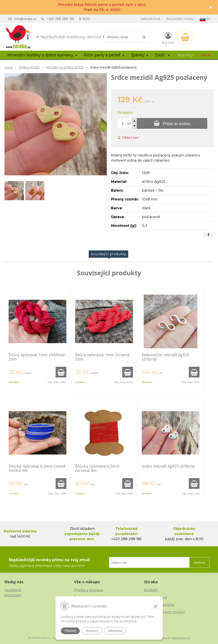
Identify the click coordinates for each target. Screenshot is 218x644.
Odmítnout (115, 631)
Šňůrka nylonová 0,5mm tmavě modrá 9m (37, 468)
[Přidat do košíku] (172, 123)
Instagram (13, 595)
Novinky (185, 55)
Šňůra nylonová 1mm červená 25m (102, 357)
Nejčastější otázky (180, 19)
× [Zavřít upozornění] (211, 7)
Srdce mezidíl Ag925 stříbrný (168, 466)
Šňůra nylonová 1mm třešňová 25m (37, 357)
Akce (206, 55)
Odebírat (199, 563)
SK (205, 19)
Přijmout (70, 631)
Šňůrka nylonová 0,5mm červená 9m (97, 468)
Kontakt (151, 590)
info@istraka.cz (25, 19)
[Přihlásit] (168, 38)
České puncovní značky (164, 612)
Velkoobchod (150, 19)
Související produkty (108, 254)
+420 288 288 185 (60, 19)
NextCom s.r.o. (181, 638)
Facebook (13, 590)
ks (129, 124)
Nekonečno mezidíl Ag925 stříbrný (165, 357)
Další (162, 55)
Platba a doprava (89, 590)
